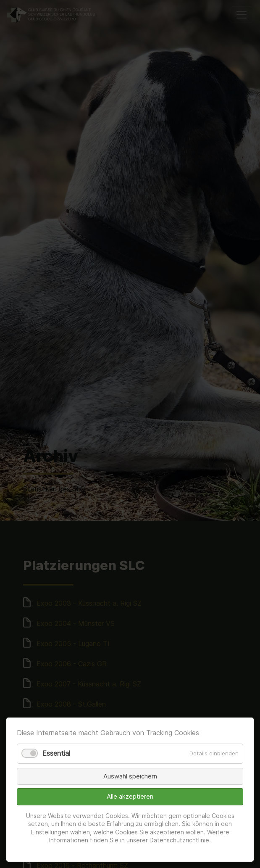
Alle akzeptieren (130, 796)
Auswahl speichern (130, 776)
